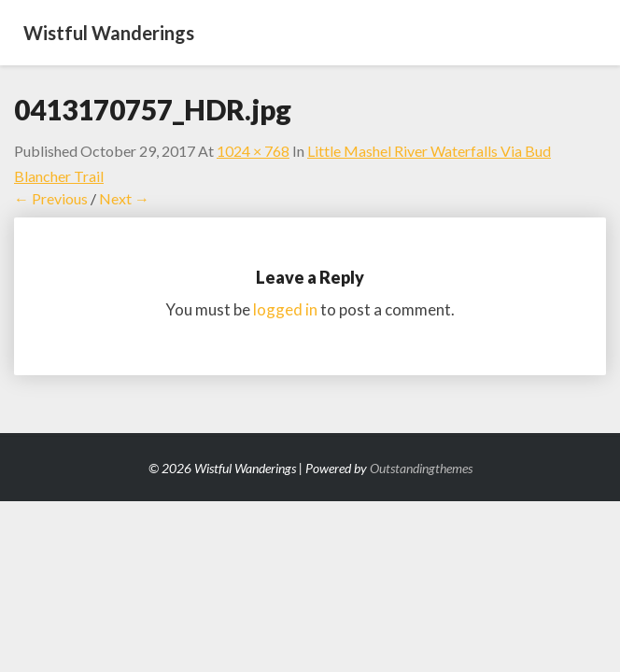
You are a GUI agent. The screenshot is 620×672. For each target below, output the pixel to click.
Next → (124, 198)
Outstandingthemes (421, 468)
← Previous (51, 198)
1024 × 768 (253, 151)
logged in (285, 309)
